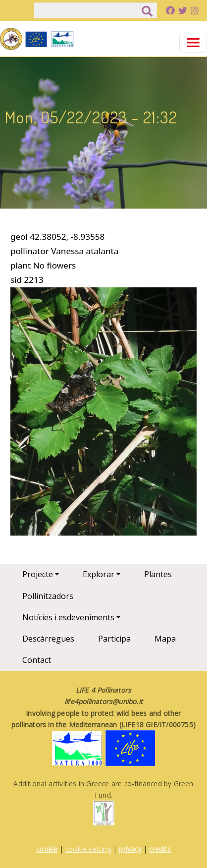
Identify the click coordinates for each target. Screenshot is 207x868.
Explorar (99, 574)
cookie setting (88, 849)
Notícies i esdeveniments (68, 617)
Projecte (38, 574)
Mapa (165, 639)
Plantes (158, 574)
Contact (37, 660)
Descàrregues (48, 639)
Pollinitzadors (48, 596)
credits (160, 849)
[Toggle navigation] (193, 43)
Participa (114, 639)
